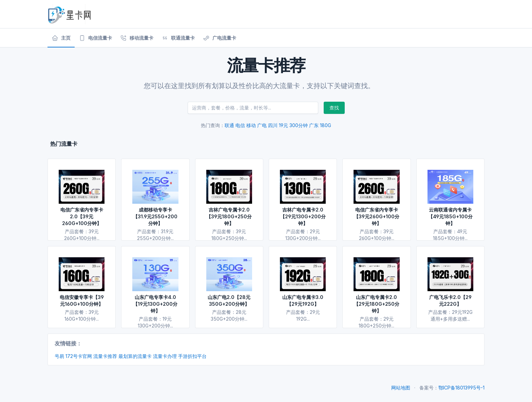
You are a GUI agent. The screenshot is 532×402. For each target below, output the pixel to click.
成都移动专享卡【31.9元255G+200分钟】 (155, 216)
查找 (334, 108)
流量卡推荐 (105, 356)
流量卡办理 (165, 356)
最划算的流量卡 (135, 356)
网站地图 (401, 388)
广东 (314, 125)
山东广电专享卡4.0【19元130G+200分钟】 (155, 304)
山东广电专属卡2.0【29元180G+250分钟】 (377, 304)
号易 (59, 356)
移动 (251, 125)
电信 (240, 125)
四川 (273, 125)
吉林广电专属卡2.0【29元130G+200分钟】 (303, 216)
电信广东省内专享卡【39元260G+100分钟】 (377, 216)
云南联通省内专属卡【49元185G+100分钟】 (450, 216)
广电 (262, 125)
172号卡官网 (79, 356)
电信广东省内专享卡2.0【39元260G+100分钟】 (82, 216)
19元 (283, 125)
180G (326, 125)
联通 (229, 125)
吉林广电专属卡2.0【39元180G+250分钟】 (229, 216)
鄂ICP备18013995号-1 (461, 388)
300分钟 (299, 125)
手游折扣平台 (192, 356)
